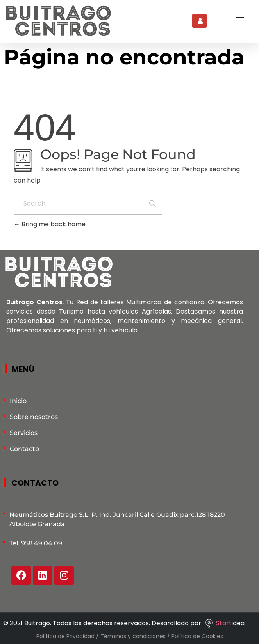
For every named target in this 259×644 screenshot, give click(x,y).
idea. (239, 623)
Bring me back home (50, 224)
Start (224, 623)
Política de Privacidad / (68, 636)
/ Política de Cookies (195, 636)
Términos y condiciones (134, 636)
